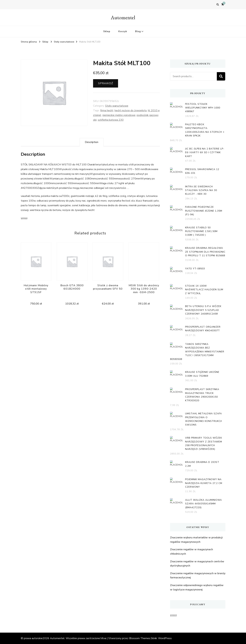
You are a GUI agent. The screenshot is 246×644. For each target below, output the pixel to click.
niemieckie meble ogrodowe (119, 115)
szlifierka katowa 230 (111, 120)
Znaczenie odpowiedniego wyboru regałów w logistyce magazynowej (197, 587)
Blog (138, 31)
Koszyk (123, 31)
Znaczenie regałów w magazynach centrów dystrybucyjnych (197, 564)
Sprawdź (106, 83)
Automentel (123, 17)
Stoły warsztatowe (117, 106)
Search (221, 76)
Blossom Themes (140, 638)
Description (92, 142)
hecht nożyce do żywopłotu (131, 110)
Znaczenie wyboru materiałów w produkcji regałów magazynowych (196, 540)
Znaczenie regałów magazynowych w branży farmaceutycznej (198, 576)
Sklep (107, 31)
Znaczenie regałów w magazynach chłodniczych (192, 552)
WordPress (165, 638)
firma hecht (107, 110)
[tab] (92, 142)
